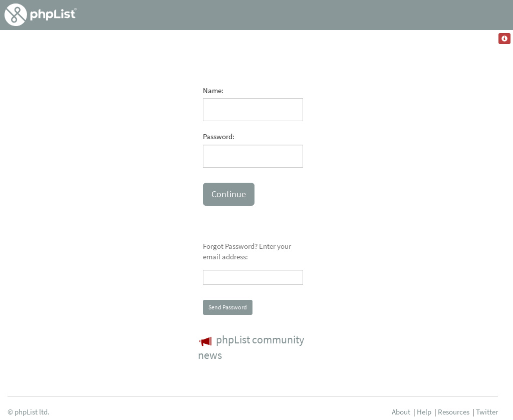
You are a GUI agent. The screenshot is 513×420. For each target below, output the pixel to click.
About (401, 412)
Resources (454, 412)
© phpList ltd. (29, 412)
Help (424, 412)
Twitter (487, 412)
